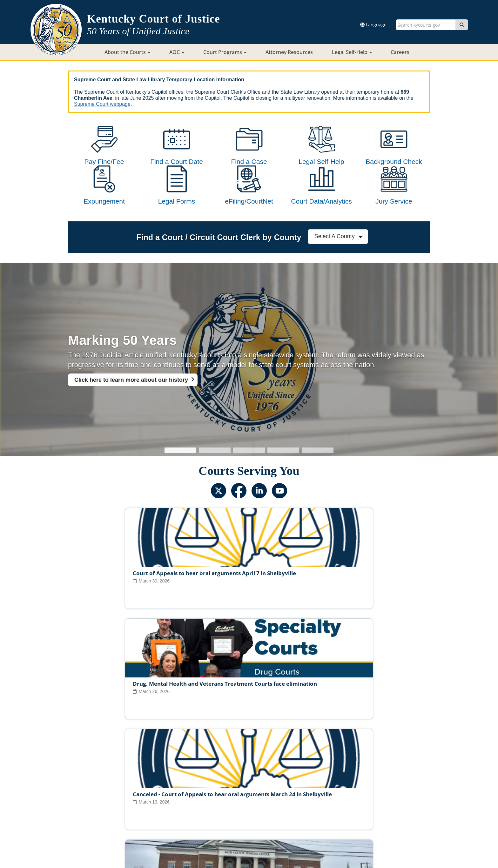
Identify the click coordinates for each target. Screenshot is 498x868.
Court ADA (180, 809)
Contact (249, 845)
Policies (232, 809)
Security (256, 809)
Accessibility (315, 809)
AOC (177, 52)
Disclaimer (283, 809)
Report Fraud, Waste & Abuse (217, 799)
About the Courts (127, 52)
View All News (96, 761)
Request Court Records (280, 799)
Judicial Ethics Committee (190, 789)
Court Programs (225, 52)
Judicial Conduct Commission (256, 789)
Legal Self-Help (352, 52)
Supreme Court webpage (102, 104)
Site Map (208, 809)
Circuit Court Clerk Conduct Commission (338, 789)
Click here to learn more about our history (131, 405)
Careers (400, 52)
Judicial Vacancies (136, 789)
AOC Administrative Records (342, 799)
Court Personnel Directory (152, 799)
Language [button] (373, 25)
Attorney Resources (289, 52)
